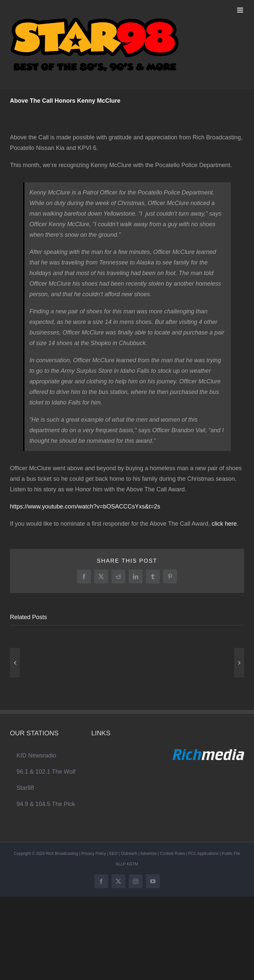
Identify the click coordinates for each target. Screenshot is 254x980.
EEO (113, 854)
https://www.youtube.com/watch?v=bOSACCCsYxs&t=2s (85, 507)
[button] (15, 663)
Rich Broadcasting (62, 854)
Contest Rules (172, 854)
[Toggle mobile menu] (241, 10)
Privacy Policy (94, 854)
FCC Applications (203, 854)
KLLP (121, 864)
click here (224, 524)
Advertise (148, 854)
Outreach (129, 854)
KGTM (132, 864)
